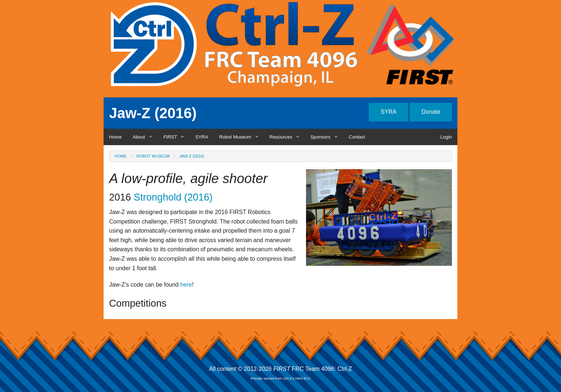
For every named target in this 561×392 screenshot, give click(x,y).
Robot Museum (235, 137)
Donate (431, 112)
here (186, 285)
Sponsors (320, 137)
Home (115, 137)
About (139, 137)
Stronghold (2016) (173, 197)
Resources (281, 137)
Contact (357, 137)
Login (446, 137)
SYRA (388, 112)
